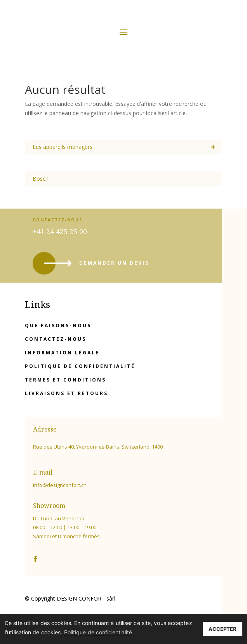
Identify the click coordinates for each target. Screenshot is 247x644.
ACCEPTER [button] (223, 629)
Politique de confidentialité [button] (98, 632)
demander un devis (114, 263)
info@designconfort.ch (60, 485)
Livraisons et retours (66, 393)
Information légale (62, 353)
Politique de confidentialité (80, 366)
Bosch (41, 179)
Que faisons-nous (58, 325)
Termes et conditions (65, 380)
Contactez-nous (56, 339)
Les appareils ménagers (128, 147)
